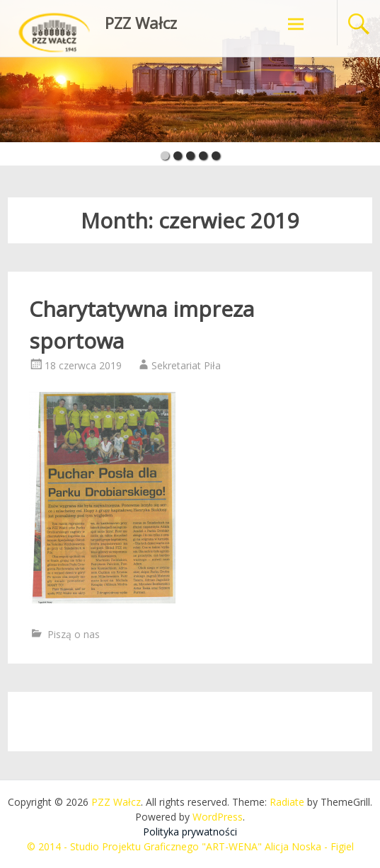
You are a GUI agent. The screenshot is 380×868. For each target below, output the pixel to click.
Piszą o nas (74, 634)
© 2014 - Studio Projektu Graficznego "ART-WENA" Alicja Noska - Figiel (190, 846)
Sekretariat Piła (186, 365)
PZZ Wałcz (141, 23)
